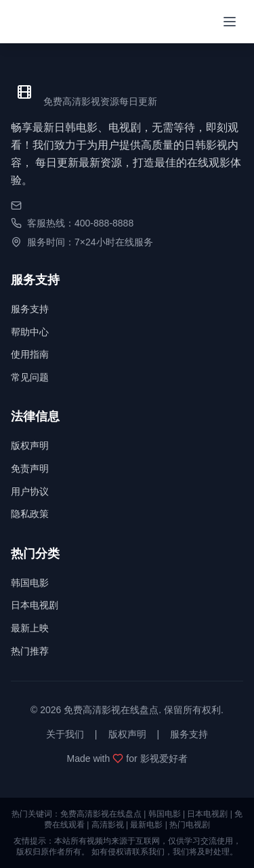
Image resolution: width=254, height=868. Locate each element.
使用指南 (30, 354)
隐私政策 (30, 514)
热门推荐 (30, 651)
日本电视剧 (35, 605)
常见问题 (30, 377)
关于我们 (65, 734)
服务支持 (30, 309)
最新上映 (30, 628)
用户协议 (30, 491)
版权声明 (30, 445)
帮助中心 (30, 332)
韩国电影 (30, 583)
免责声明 (30, 468)
